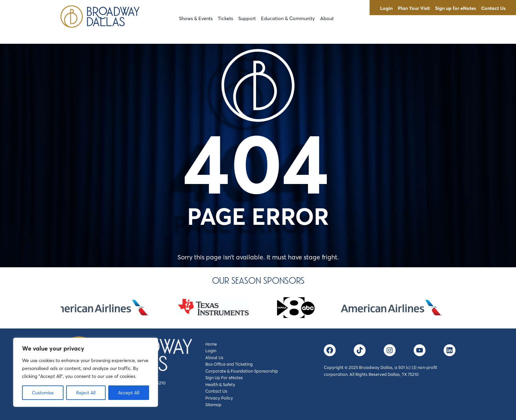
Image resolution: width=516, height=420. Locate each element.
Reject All (86, 393)
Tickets (225, 18)
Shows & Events (196, 18)
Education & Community (288, 18)
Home (211, 344)
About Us (214, 357)
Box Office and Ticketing (229, 364)
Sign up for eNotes (455, 8)
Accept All (129, 393)
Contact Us (493, 8)
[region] (86, 372)
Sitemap (213, 405)
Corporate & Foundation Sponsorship (242, 371)
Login (386, 8)
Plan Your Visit (414, 8)
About (327, 18)
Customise (43, 393)
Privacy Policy (219, 398)
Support (247, 18)
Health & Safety (220, 384)
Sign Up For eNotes (224, 378)
